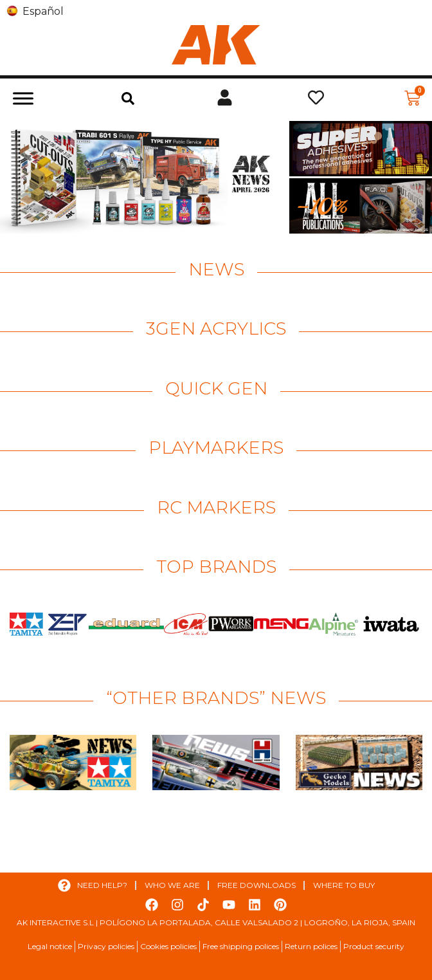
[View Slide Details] (143, 177)
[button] (128, 98)
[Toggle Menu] (23, 98)
